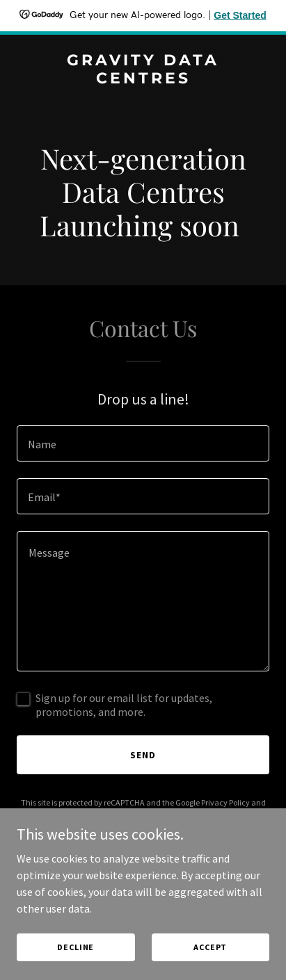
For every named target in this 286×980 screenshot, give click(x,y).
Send (143, 755)
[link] (143, 79)
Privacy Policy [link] (225, 802)
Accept (210, 947)
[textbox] (143, 443)
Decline (76, 947)
